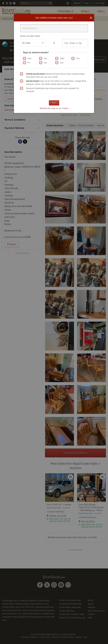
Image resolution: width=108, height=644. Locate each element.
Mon (30, 58)
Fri (29, 63)
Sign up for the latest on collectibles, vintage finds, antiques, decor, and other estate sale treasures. (56, 83)
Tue (45, 58)
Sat (45, 63)
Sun (62, 63)
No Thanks (63, 108)
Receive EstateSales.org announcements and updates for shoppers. (52, 90)
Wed (62, 58)
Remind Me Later (48, 108)
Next (54, 103)
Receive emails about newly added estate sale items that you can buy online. (55, 75)
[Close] (91, 18)
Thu (78, 58)
